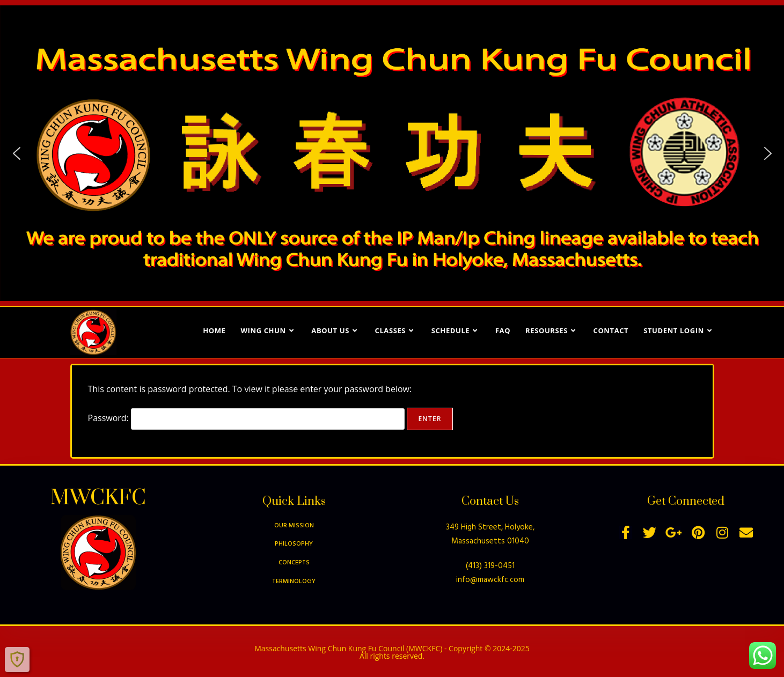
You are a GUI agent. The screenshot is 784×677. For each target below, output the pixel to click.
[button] (17, 153)
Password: (247, 418)
